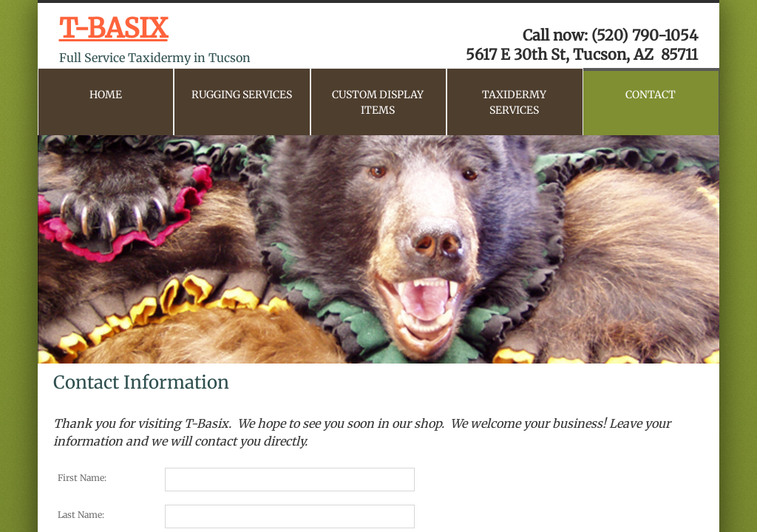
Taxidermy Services (514, 102)
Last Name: (81, 515)
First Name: (82, 478)
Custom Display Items (378, 102)
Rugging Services (242, 95)
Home (106, 95)
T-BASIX (113, 28)
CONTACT (651, 95)
